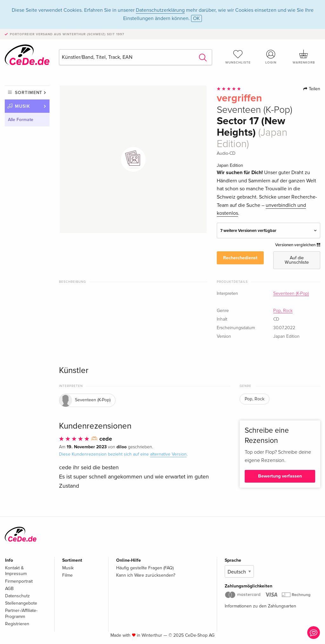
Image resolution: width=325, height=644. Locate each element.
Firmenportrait (19, 581)
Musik (23, 106)
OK (196, 18)
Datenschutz (17, 596)
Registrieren (17, 624)
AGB (9, 589)
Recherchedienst (240, 258)
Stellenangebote (21, 603)
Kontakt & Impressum (16, 571)
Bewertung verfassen (280, 476)
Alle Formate (21, 120)
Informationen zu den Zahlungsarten (260, 606)
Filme (67, 575)
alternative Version (168, 454)
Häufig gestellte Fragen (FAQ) (145, 568)
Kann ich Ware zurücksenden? (146, 575)
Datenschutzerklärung (160, 10)
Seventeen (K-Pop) (291, 294)
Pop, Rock (283, 311)
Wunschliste (238, 57)
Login (271, 57)
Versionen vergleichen (298, 245)
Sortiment (29, 93)
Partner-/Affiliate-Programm (21, 613)
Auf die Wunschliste (297, 260)
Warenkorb (304, 57)
